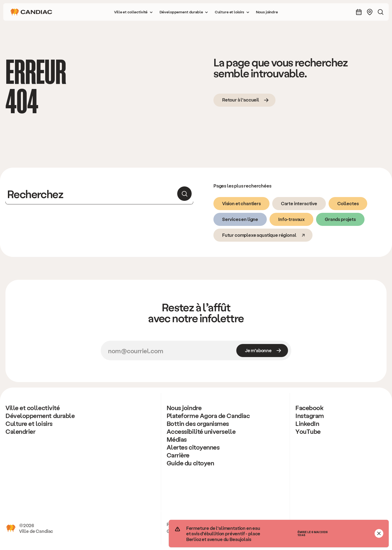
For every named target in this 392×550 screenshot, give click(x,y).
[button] (133, 12)
